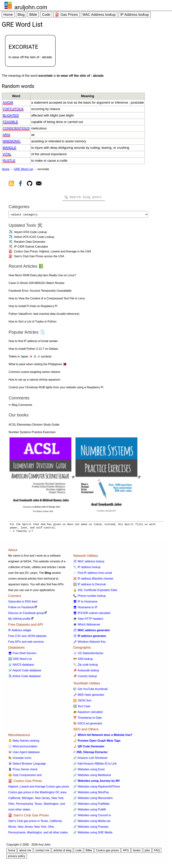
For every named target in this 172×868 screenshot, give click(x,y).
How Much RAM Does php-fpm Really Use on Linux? (42, 277)
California (14, 799)
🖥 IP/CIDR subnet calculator (92, 614)
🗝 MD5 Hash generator (89, 696)
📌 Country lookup (85, 678)
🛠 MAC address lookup (89, 563)
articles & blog (62, 852)
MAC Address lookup (99, 15)
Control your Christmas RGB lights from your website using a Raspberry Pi (56, 389)
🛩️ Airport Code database (25, 672)
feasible (10, 122)
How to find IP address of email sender (33, 342)
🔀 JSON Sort (82, 702)
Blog (21, 15)
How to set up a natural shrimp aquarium (34, 381)
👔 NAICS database (21, 666)
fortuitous (13, 109)
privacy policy (17, 858)
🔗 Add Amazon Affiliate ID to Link (95, 765)
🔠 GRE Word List (20, 660)
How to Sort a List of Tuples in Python (33, 323)
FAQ (157, 852)
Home (8, 15)
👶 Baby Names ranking (24, 742)
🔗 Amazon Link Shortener (90, 759)
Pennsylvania (24, 805)
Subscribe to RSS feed (23, 603)
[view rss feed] (11, 184)
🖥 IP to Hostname (85, 603)
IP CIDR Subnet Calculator (31, 248)
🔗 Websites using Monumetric (93, 799)
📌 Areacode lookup (86, 672)
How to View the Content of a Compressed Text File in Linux (47, 300)
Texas (38, 805)
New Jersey (42, 799)
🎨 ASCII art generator (88, 725)
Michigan (28, 799)
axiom (8, 103)
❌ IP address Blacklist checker (93, 580)
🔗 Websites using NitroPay (91, 794)
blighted (11, 115)
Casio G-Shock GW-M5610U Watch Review (36, 284)
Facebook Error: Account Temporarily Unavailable (40, 292)
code (78, 852)
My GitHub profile (19, 620)
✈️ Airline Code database (24, 678)
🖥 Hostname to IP (85, 609)
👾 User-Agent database (24, 754)
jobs (147, 852)
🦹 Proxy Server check (23, 771)
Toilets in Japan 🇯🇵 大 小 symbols (30, 358)
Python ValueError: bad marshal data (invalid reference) (44, 315)
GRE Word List (23, 169)
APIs (126, 852)
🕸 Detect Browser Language (27, 765)
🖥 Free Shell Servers (22, 655)
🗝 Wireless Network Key (89, 643)
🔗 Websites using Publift (89, 811)
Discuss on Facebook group (26, 614)
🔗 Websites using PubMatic (91, 805)
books (137, 852)
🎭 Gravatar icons (20, 759)
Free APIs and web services (26, 643)
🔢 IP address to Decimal (89, 586)
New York (58, 799)
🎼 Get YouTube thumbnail (90, 690)
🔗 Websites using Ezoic (89, 771)
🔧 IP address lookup (87, 569)
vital (7, 154)
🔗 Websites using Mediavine (92, 776)
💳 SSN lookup (83, 660)
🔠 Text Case (82, 708)
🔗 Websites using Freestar (91, 828)
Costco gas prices (108, 852)
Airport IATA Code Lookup (30, 233)
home (12, 852)
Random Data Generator (30, 243)
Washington (51, 805)
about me (25, 852)
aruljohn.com (31, 7)
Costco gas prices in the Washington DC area (37, 794)
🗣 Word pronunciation (23, 748)
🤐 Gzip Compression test (25, 776)
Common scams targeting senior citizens (34, 373)
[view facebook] (20, 184)
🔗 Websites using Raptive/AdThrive (96, 788)
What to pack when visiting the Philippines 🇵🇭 (37, 366)
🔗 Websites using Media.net (92, 822)
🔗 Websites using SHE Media (93, 834)
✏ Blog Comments (20, 406)
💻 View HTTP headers (88, 620)
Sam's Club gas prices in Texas (28, 822)
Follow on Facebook (21, 609)
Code (46, 15)
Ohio (11, 805)
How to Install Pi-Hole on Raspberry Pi (33, 308)
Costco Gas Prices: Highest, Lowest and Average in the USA (53, 253)
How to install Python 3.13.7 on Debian (33, 350)
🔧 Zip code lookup (85, 666)
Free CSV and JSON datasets (27, 637)
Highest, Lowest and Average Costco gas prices (39, 788)
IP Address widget (20, 632)
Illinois (12, 828)
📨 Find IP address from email (92, 574)
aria (6, 135)
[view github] (30, 184)
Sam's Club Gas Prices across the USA (39, 258)
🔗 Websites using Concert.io (92, 817)
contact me (42, 852)
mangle (10, 148)
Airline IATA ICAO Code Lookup (34, 238)
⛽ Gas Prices (66, 15)
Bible (33, 15)
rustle (9, 161)
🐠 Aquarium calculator (88, 713)
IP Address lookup (135, 15)
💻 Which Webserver (87, 626)
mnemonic (12, 141)
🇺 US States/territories (88, 655)
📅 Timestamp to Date (87, 719)
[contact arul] (39, 184)
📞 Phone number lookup (89, 597)
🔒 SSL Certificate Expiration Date (95, 591)
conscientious (16, 128)
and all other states (56, 834)
